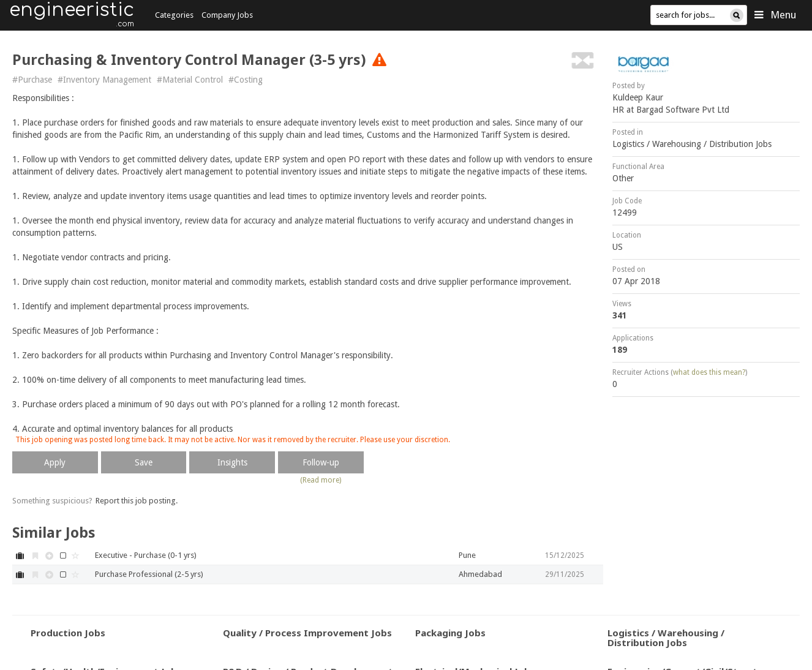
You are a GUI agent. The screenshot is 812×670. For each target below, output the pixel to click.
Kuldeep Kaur (638, 97)
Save (144, 462)
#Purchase (32, 80)
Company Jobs (227, 15)
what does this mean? (709, 372)
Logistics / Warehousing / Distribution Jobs (692, 144)
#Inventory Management (104, 80)
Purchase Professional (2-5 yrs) (149, 574)
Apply (55, 462)
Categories (174, 15)
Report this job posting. (137, 501)
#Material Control (190, 80)
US (618, 247)
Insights (232, 462)
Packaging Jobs (450, 633)
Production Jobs (68, 633)
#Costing (246, 80)
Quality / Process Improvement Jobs (307, 633)
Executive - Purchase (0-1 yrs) (146, 555)
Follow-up (321, 462)
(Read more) (321, 480)
